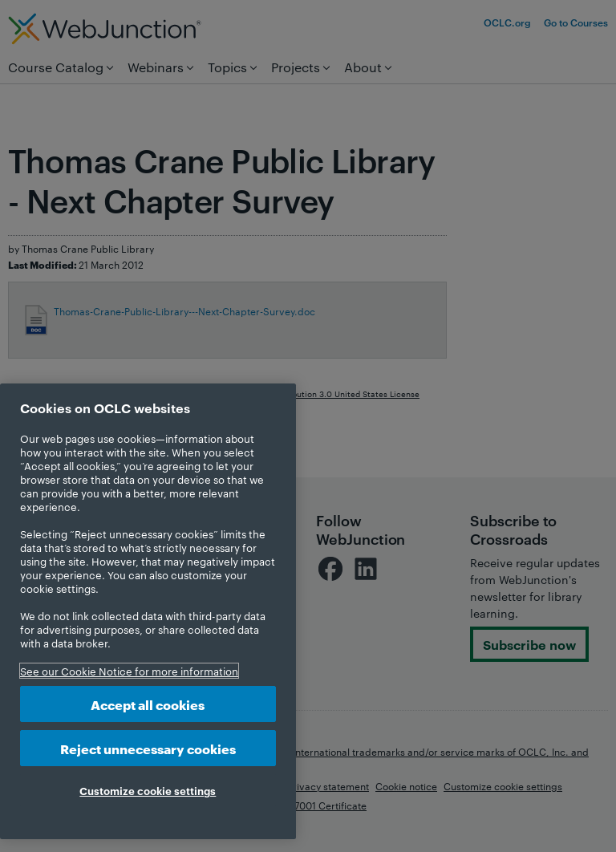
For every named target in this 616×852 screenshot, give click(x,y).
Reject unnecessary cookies (148, 748)
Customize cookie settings (148, 790)
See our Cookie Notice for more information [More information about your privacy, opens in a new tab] (129, 671)
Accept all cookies (148, 704)
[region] (148, 611)
